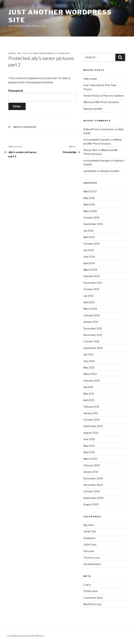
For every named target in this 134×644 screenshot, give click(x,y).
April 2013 (89, 302)
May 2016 (89, 198)
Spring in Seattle (93, 109)
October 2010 (92, 420)
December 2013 (93, 283)
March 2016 (90, 211)
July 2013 (88, 296)
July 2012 (88, 354)
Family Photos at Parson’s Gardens (104, 96)
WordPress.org (92, 604)
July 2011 (88, 387)
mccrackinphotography (52, 53)
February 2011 (91, 407)
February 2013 (92, 315)
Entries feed (91, 591)
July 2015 (89, 231)
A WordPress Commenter (99, 129)
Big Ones (89, 525)
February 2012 (92, 381)
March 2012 (90, 374)
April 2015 (89, 237)
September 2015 (93, 224)
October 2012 (91, 341)
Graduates (90, 538)
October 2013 (91, 289)
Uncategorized (25, 127)
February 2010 (92, 465)
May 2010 (89, 446)
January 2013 (91, 322)
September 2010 (93, 426)
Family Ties (90, 531)
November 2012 (93, 335)
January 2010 (91, 472)
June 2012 (89, 361)
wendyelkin (90, 171)
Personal (89, 551)
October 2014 (91, 244)
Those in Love (92, 558)
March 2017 (90, 191)
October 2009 (92, 491)
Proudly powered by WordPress (26, 636)
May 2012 (89, 368)
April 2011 (89, 400)
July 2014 (89, 250)
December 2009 (93, 478)
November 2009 (93, 485)
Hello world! (90, 79)
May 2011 (89, 394)
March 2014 (90, 270)
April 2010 (89, 452)
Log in (87, 585)
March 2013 (90, 309)
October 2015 (91, 218)
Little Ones (90, 545)
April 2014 (89, 263)
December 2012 (93, 328)
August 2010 (91, 433)
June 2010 (89, 439)
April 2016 (89, 204)
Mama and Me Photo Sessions (101, 102)
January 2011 (91, 413)
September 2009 (94, 498)
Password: (42, 95)
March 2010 (90, 459)
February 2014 (92, 276)
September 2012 (93, 348)
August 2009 (91, 504)
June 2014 (89, 257)
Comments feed (93, 598)
